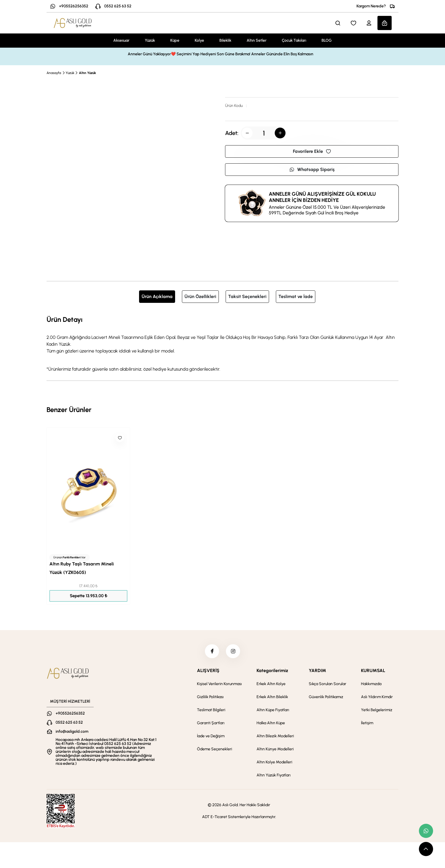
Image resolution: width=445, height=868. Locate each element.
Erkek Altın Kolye (271, 684)
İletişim (367, 723)
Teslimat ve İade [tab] (296, 296)
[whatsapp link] (426, 831)
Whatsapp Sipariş (312, 169)
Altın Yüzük (87, 73)
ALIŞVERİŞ (208, 671)
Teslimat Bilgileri (211, 710)
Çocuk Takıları (294, 40)
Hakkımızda (371, 684)
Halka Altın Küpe (271, 723)
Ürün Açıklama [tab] (157, 296)
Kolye (199, 40)
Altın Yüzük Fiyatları (274, 775)
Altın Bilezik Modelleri (275, 736)
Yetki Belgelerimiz (377, 710)
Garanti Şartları (211, 723)
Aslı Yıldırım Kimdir (377, 697)
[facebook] (212, 651)
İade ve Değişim (211, 736)
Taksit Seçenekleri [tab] (247, 296)
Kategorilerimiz (272, 671)
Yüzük (150, 40)
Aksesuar (121, 40)
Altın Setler (257, 40)
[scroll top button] (426, 849)
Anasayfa (54, 73)
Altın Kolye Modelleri (274, 762)
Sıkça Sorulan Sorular (328, 684)
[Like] (120, 438)
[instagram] (233, 651)
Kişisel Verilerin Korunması (219, 684)
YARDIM (317, 671)
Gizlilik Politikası (210, 697)
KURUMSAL (373, 671)
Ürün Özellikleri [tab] (200, 296)
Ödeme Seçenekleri (215, 749)
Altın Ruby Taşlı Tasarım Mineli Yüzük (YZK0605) (82, 568)
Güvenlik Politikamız (326, 697)
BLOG (327, 40)
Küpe (175, 40)
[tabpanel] (222, 343)
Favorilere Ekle (312, 151)
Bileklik (225, 40)
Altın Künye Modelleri (275, 749)
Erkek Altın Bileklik (272, 697)
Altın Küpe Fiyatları (273, 710)
